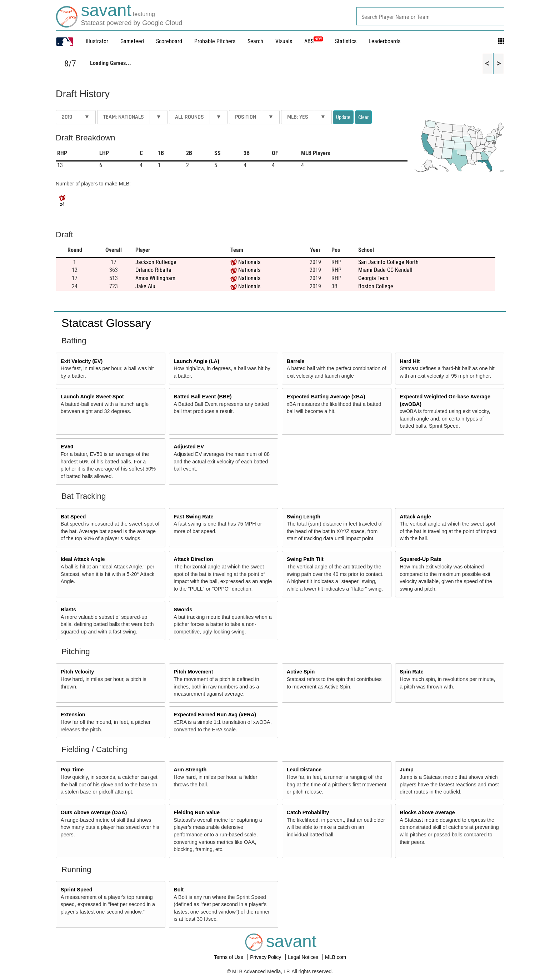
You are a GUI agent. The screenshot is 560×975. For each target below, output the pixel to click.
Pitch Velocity (77, 672)
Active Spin (301, 672)
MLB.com (336, 957)
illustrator (97, 41)
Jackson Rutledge (156, 262)
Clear (363, 117)
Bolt (179, 890)
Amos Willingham (155, 278)
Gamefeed (132, 41)
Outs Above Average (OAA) (94, 812)
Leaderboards (384, 41)
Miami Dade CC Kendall (385, 270)
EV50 (67, 447)
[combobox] (430, 16)
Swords (183, 610)
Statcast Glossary (106, 323)
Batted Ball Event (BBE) (202, 397)
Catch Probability (308, 812)
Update (343, 117)
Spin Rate (411, 672)
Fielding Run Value (197, 812)
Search (255, 41)
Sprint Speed (77, 890)
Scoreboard (169, 41)
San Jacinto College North (388, 262)
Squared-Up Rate (421, 559)
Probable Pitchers (215, 41)
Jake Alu (145, 286)
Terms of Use (229, 957)
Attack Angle (415, 517)
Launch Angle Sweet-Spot (92, 397)
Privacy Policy (266, 957)
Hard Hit (410, 361)
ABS (314, 41)
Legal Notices (304, 957)
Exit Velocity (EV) (82, 361)
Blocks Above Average (427, 812)
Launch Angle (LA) (196, 361)
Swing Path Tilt (305, 559)
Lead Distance (304, 770)
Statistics (346, 41)
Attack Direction (193, 559)
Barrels (296, 361)
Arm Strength (190, 770)
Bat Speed (73, 517)
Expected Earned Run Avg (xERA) (215, 715)
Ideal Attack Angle (83, 559)
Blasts (68, 610)
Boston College (376, 286)
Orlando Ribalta (153, 270)
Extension (73, 715)
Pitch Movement (193, 672)
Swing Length (304, 517)
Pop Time (72, 770)
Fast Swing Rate (193, 517)
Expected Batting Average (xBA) (326, 397)
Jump (406, 770)
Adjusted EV (189, 447)
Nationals (249, 262)
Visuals (284, 41)
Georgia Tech (373, 278)
